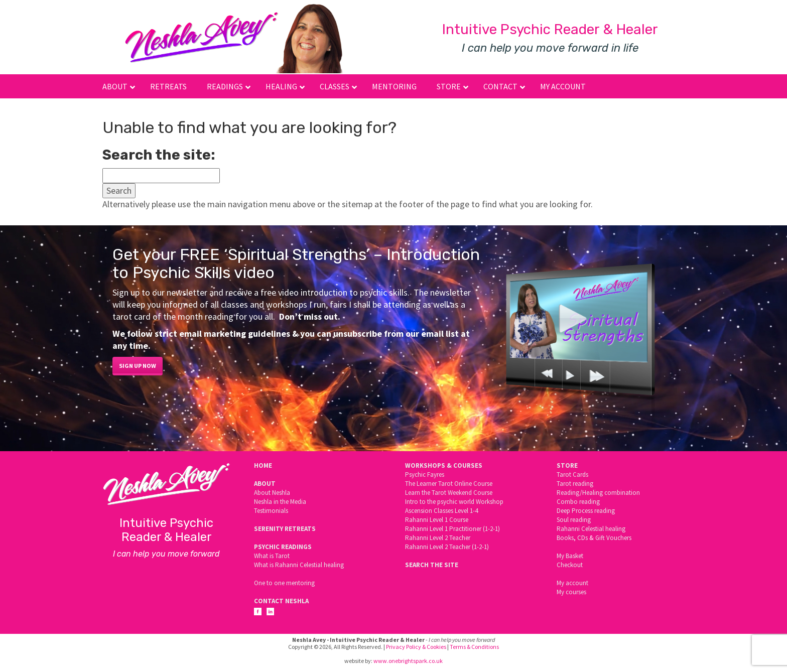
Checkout (570, 565)
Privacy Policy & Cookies (416, 647)
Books (565, 538)
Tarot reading (575, 484)
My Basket (570, 556)
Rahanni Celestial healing (591, 529)
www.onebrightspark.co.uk (408, 661)
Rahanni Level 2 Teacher (438, 538)
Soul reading (574, 520)
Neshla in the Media (280, 502)
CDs (582, 538)
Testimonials (271, 511)
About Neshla (272, 493)
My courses (571, 592)
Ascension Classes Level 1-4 (441, 511)
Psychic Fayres (425, 475)
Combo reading (578, 502)
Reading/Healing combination (598, 493)
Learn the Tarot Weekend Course (449, 493)
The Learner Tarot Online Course (449, 484)
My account (572, 583)
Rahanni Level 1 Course (437, 520)
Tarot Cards (572, 475)
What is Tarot (272, 556)
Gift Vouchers (613, 538)
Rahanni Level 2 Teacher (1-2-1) (447, 547)
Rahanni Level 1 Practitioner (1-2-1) (452, 529)
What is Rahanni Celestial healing (299, 565)
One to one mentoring (284, 583)
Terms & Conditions (474, 647)
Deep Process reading (586, 511)
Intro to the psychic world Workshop (454, 502)
